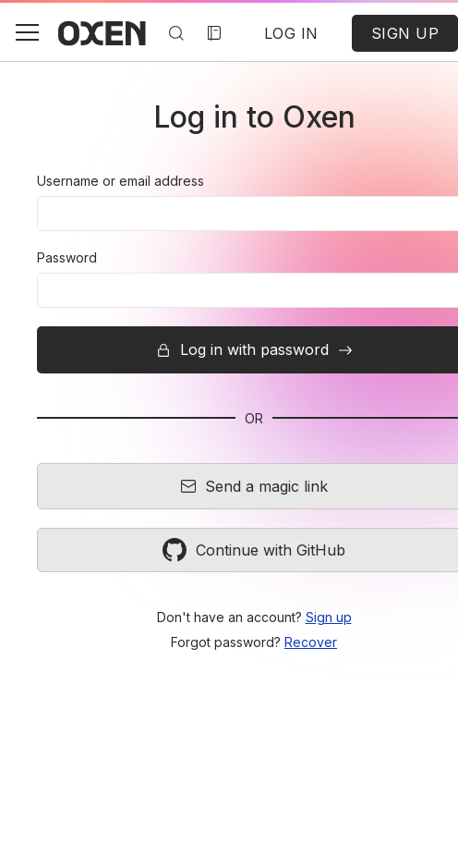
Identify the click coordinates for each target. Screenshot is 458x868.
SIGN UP (405, 33)
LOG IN (291, 33)
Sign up (329, 617)
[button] (27, 32)
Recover (311, 642)
